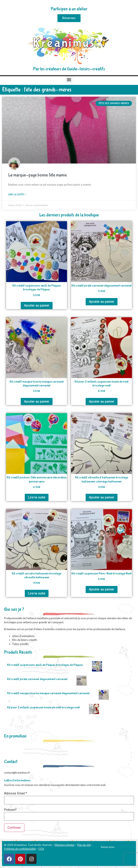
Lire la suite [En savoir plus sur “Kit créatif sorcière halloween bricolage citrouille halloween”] (37, 593)
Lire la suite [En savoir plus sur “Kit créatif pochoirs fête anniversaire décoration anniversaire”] (37, 497)
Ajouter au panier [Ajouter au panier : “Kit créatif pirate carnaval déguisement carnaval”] (102, 302)
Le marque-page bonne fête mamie (37, 175)
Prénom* (10, 810)
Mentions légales (65, 845)
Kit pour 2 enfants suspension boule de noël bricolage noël (43, 707)
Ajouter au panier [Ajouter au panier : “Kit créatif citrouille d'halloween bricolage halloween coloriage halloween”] (102, 497)
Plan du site (84, 845)
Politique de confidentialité (20, 849)
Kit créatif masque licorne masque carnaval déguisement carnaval (48, 693)
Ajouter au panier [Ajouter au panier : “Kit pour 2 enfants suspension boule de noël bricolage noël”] (102, 401)
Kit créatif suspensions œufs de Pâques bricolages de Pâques (45, 665)
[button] (69, 80)
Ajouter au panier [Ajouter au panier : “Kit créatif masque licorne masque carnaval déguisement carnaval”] (37, 401)
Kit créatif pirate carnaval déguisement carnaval (37, 679)
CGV (41, 849)
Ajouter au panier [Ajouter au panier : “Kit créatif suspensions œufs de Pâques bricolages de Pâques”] (37, 305)
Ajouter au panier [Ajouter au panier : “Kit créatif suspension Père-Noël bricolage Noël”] (102, 589)
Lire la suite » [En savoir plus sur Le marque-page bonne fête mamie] (17, 195)
